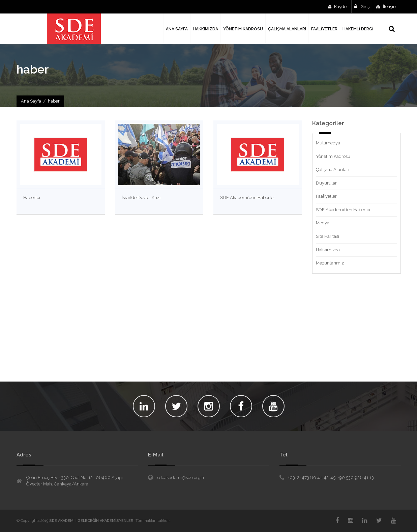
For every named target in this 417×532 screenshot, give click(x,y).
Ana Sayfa (31, 101)
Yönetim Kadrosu (333, 156)
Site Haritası (327, 236)
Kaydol (338, 7)
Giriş (362, 7)
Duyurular (326, 183)
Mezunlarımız (330, 263)
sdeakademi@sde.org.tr (181, 478)
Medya (323, 223)
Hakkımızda (328, 250)
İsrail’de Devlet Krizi (141, 198)
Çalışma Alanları (333, 170)
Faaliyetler (326, 196)
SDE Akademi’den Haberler (248, 198)
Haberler (32, 198)
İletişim (387, 7)
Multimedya (328, 143)
